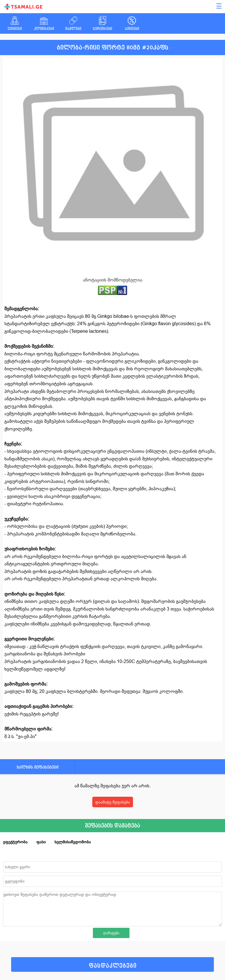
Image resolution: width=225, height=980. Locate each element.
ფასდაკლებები (113, 966)
